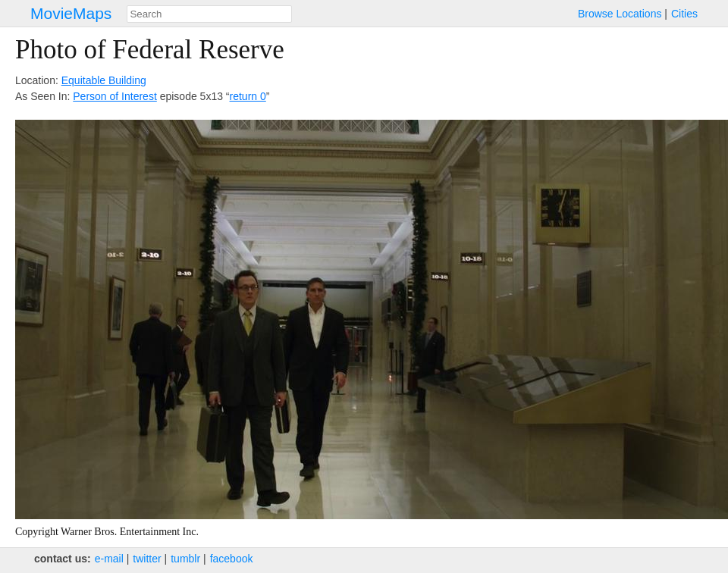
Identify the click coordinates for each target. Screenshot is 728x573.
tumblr (185, 559)
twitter (147, 559)
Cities (684, 14)
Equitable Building (104, 80)
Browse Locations (620, 14)
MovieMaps (71, 13)
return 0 (248, 96)
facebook (232, 559)
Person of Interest (115, 96)
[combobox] (209, 14)
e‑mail (109, 559)
